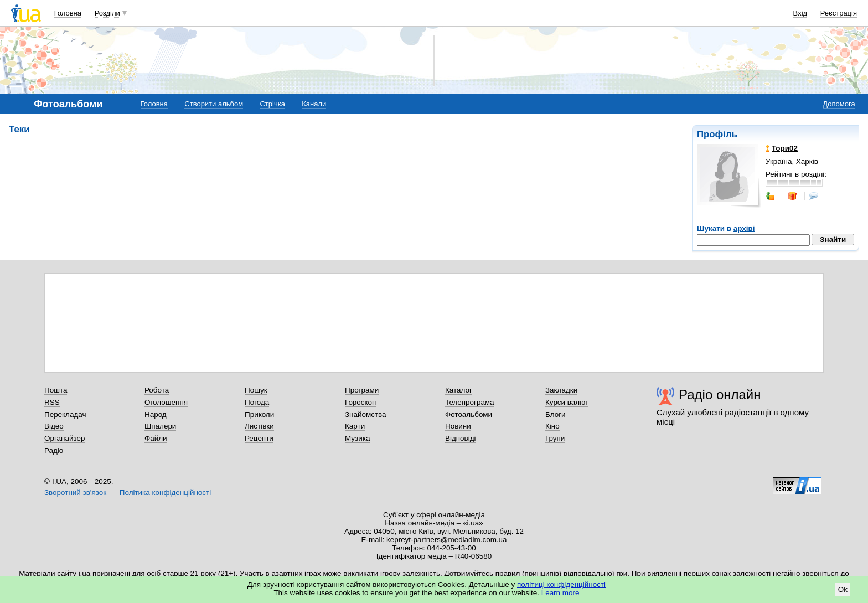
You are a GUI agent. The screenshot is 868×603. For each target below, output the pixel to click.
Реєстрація (839, 13)
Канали (314, 104)
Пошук (256, 390)
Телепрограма (470, 402)
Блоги (556, 414)
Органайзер (64, 438)
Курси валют (567, 402)
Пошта (56, 390)
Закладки (561, 390)
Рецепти (259, 438)
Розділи (107, 13)
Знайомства (366, 414)
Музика (357, 438)
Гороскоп (360, 402)
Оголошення (166, 402)
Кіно (552, 426)
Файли (156, 438)
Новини (458, 426)
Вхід (800, 13)
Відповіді (461, 438)
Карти (355, 426)
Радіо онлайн (720, 395)
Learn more (560, 593)
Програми (362, 390)
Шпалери (160, 426)
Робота (157, 390)
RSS (52, 402)
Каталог (459, 390)
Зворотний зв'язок (75, 493)
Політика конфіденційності (165, 493)
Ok (843, 589)
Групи (555, 438)
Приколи (259, 414)
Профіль (717, 134)
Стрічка (272, 104)
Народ (156, 414)
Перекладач (65, 414)
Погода (257, 402)
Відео (54, 426)
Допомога (839, 104)
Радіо (54, 450)
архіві (744, 228)
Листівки (259, 426)
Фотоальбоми (469, 414)
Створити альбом (214, 104)
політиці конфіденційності (561, 584)
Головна (68, 13)
